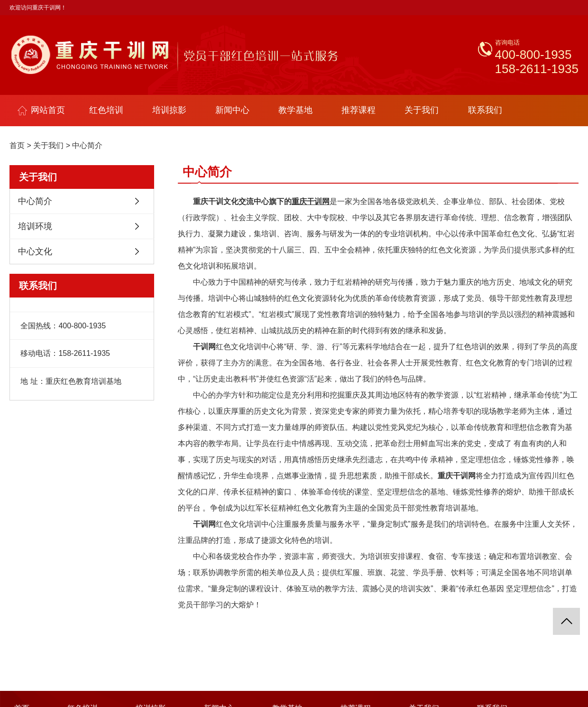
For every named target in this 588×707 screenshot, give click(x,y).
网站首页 (41, 110)
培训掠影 (169, 110)
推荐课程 (358, 110)
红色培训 (106, 110)
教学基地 (295, 110)
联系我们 (485, 110)
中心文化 (35, 251)
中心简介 (87, 145)
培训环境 (35, 226)
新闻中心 (232, 110)
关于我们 (422, 110)
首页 (17, 145)
